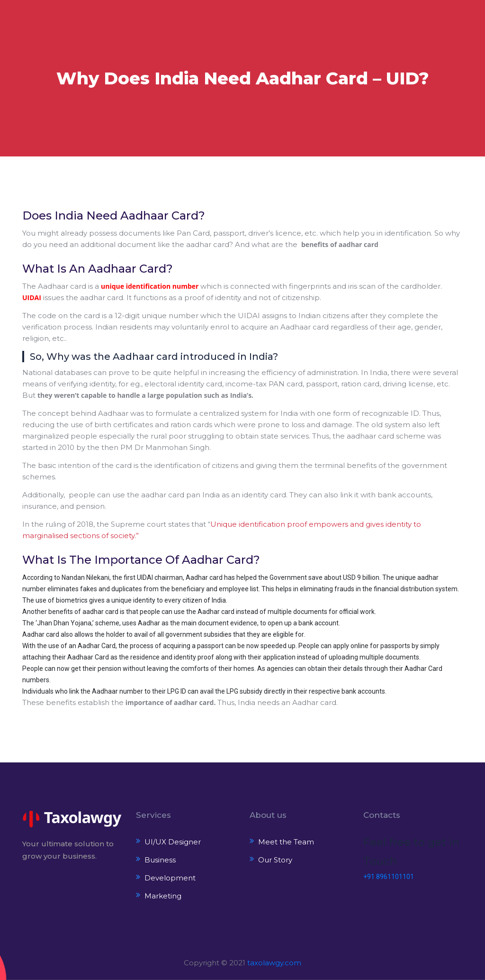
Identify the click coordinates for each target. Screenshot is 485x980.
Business (160, 860)
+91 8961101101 (389, 877)
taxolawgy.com (274, 963)
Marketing (163, 896)
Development (170, 878)
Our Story (275, 860)
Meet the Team (286, 842)
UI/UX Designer (173, 842)
